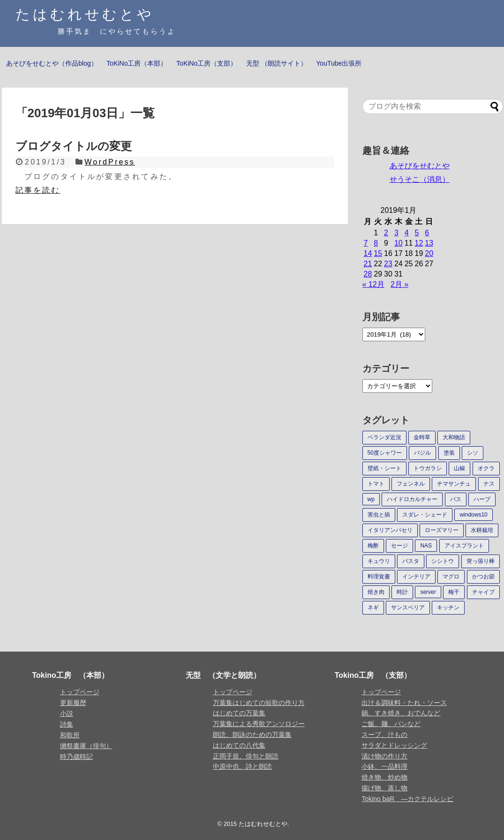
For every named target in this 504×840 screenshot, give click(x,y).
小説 (67, 713)
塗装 (449, 453)
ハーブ (482, 499)
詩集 (67, 724)
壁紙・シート (384, 468)
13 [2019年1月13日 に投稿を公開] (429, 243)
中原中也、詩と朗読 (242, 766)
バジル (422, 453)
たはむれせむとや (85, 14)
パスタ (411, 561)
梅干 (454, 592)
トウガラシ (428, 468)
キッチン (448, 607)
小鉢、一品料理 (384, 766)
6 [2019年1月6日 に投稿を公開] (427, 233)
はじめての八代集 (239, 745)
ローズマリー (442, 530)
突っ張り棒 (481, 561)
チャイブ (483, 592)
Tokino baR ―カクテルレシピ (407, 799)
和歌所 (70, 735)
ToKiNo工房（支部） (207, 63)
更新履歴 (73, 703)
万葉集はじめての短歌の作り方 (259, 703)
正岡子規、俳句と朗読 (246, 756)
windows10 (473, 515)
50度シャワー (385, 453)
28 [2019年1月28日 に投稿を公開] (368, 274)
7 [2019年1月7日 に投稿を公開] (366, 243)
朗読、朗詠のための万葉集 (252, 735)
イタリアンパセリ (390, 530)
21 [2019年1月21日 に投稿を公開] (368, 264)
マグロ (451, 577)
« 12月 (373, 284)
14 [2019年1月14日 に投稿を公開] (368, 253)
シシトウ (443, 561)
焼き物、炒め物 (384, 777)
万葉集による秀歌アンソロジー (259, 724)
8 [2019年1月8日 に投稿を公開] (376, 243)
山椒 (459, 468)
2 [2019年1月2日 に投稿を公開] (386, 233)
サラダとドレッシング (394, 745)
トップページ (80, 692)
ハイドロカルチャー (412, 499)
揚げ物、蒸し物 (384, 788)
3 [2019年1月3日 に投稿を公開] (396, 233)
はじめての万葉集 (239, 713)
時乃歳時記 (76, 757)
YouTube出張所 (339, 63)
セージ (399, 546)
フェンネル (411, 484)
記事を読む (38, 190)
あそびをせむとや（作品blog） (52, 63)
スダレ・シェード (425, 515)
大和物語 (454, 437)
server (428, 592)
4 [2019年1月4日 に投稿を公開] (407, 233)
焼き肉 (376, 592)
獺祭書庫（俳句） (86, 746)
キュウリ (379, 561)
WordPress (110, 162)
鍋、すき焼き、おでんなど (401, 713)
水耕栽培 (482, 530)
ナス (489, 484)
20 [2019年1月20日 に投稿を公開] (429, 253)
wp (371, 499)
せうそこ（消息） (420, 179)
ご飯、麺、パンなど (391, 724)
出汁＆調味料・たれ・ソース (404, 703)
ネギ (373, 607)
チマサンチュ (454, 484)
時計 (402, 592)
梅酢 (373, 546)
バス (456, 499)
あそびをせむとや (420, 166)
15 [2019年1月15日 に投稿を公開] (378, 253)
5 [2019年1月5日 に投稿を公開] (417, 233)
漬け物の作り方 (384, 756)
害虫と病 (379, 515)
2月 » (399, 284)
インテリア (416, 577)
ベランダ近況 (384, 437)
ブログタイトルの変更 (74, 146)
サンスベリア (408, 607)
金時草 (422, 437)
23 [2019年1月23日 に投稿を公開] (388, 264)
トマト (376, 484)
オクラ (486, 468)
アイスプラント (464, 546)
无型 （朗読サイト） (277, 63)
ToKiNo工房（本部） (137, 63)
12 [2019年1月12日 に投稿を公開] (419, 243)
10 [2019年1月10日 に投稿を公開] (399, 243)
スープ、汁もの (384, 735)
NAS (426, 546)
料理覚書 (379, 577)
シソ (473, 453)
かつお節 (483, 577)
